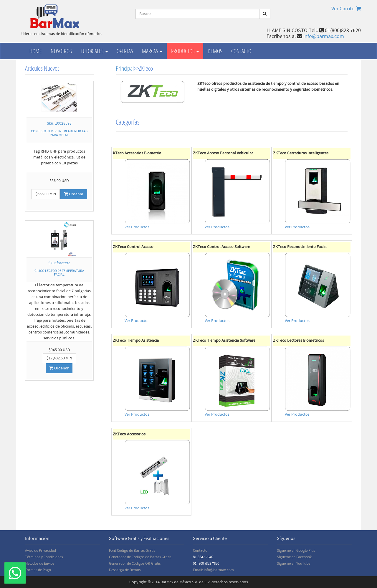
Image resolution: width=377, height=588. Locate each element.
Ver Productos (137, 227)
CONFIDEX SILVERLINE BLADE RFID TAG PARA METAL (59, 133)
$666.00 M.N (46, 194)
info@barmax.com (324, 36)
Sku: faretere (59, 263)
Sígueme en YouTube (294, 564)
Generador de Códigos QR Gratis (135, 564)
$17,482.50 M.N (59, 358)
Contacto (241, 51)
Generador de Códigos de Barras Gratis (140, 557)
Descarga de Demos (125, 570)
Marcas (152, 51)
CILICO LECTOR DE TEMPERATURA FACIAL (59, 273)
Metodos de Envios (40, 564)
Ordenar (74, 194)
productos (185, 51)
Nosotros (61, 51)
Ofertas (125, 51)
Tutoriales (94, 51)
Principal (125, 68)
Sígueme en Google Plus (296, 551)
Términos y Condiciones (44, 557)
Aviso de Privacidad (40, 551)
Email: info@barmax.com (213, 570)
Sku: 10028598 (59, 123)
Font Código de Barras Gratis (132, 551)
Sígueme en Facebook (294, 557)
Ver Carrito (346, 9)
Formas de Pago (38, 570)
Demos (215, 51)
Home (36, 51)
